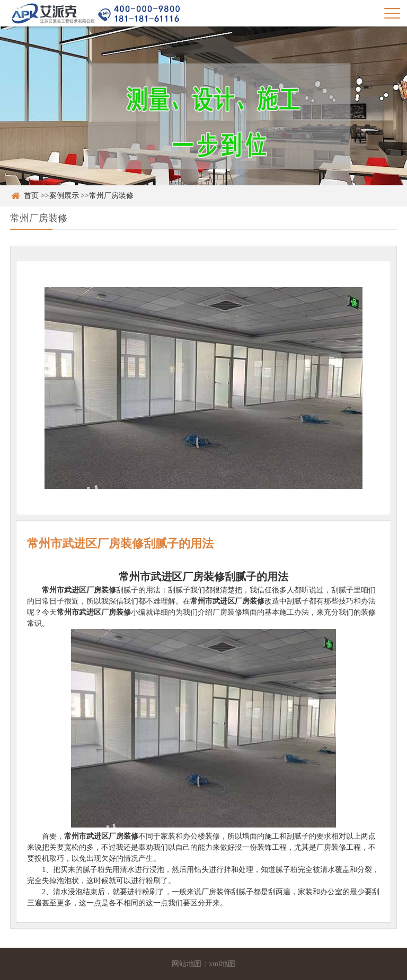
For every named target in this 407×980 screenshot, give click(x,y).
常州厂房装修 (111, 196)
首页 (31, 196)
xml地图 (222, 964)
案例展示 (64, 196)
